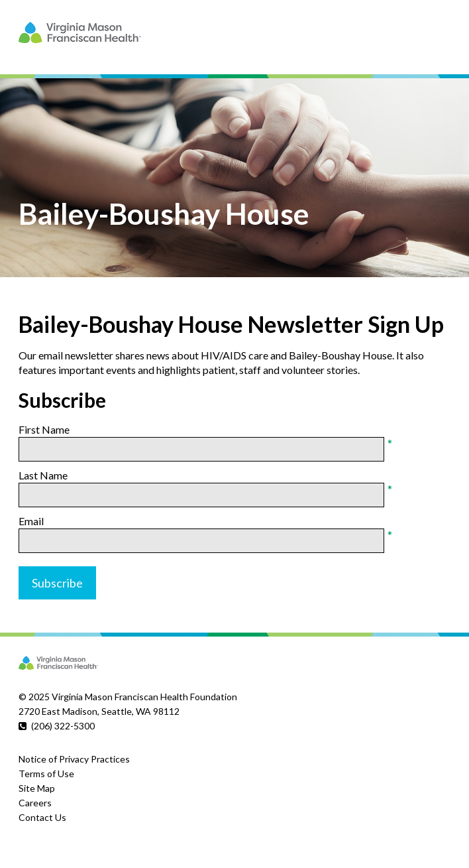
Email (31, 521)
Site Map (37, 788)
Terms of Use (46, 774)
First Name (44, 429)
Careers (35, 803)
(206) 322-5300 (63, 726)
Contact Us (42, 817)
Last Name (43, 475)
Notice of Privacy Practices (74, 759)
